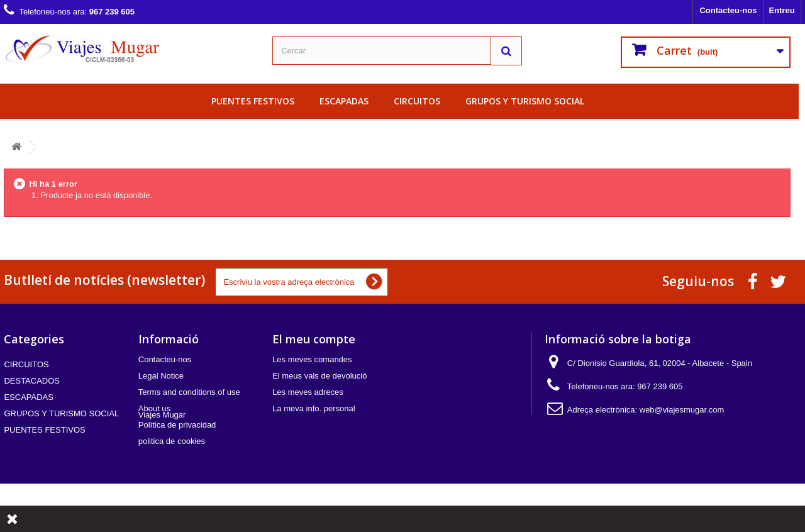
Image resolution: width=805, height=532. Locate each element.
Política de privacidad (177, 425)
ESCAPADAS (344, 101)
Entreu (781, 10)
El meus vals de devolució (319, 376)
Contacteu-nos (728, 10)
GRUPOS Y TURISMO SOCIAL (525, 101)
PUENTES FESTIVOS (253, 101)
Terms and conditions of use (189, 392)
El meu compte (314, 339)
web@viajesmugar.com (682, 410)
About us (154, 408)
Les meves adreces (308, 392)
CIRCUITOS (417, 101)
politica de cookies (172, 441)
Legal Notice (161, 376)
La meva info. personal (314, 408)
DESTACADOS (32, 381)
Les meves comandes (312, 359)
